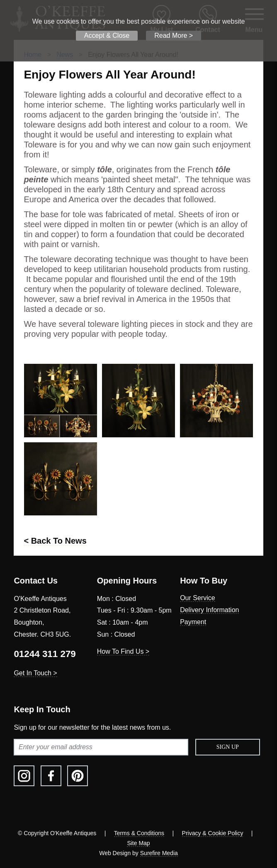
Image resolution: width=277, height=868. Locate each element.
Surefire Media (159, 853)
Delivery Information (209, 610)
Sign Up (228, 747)
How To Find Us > (123, 651)
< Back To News (55, 541)
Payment (193, 622)
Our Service (197, 598)
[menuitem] (221, 598)
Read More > (174, 36)
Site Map (138, 843)
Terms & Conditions (139, 833)
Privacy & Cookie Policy (213, 833)
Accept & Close (107, 36)
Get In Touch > (35, 673)
